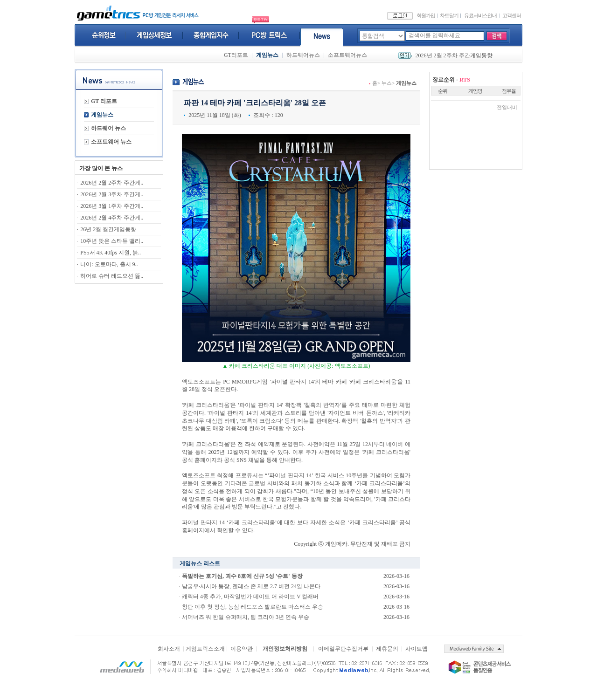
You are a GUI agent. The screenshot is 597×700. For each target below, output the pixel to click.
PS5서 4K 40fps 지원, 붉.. (111, 253)
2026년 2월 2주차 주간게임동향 (454, 55)
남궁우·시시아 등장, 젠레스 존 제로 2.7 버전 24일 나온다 (251, 586)
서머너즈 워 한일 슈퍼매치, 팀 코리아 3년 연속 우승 (246, 617)
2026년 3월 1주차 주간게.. (112, 206)
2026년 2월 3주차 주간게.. (112, 194)
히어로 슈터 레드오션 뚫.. (112, 276)
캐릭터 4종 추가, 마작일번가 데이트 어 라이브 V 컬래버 (250, 597)
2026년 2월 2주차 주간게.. (112, 183)
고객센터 (512, 15)
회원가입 (426, 15)
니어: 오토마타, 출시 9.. (109, 264)
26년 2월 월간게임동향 (108, 229)
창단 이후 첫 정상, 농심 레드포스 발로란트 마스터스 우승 (253, 607)
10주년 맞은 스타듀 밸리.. (112, 241)
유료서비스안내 (480, 15)
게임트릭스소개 (205, 649)
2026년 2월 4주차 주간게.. (112, 218)
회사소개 (169, 649)
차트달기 (449, 15)
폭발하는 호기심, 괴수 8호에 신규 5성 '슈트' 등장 (242, 576)
